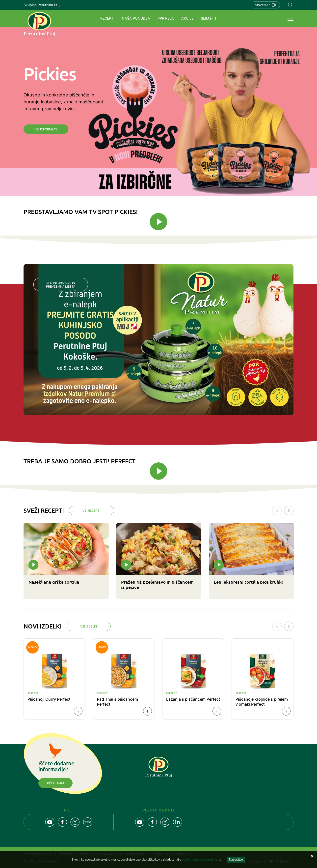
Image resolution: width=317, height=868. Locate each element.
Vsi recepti (92, 511)
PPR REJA (166, 18)
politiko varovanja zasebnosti (201, 860)
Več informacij (46, 130)
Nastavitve (236, 860)
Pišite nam (55, 784)
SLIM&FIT (209, 18)
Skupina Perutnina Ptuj (42, 5)
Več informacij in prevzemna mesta (61, 285)
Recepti (107, 18)
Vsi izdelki (89, 627)
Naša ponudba (136, 18)
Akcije (187, 18)
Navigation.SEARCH (291, 5)
